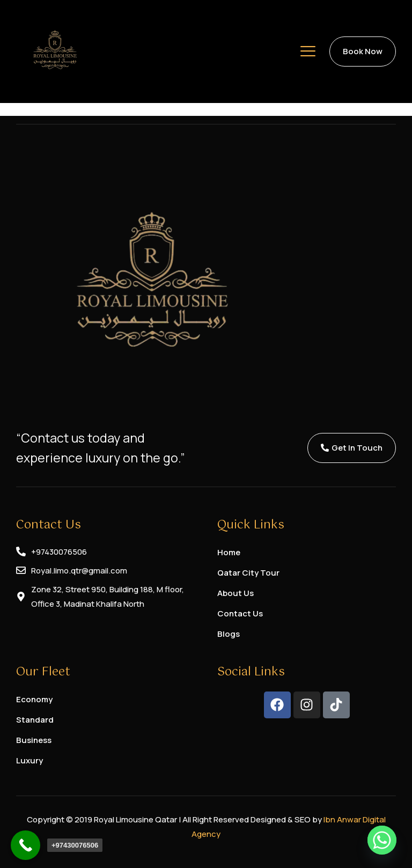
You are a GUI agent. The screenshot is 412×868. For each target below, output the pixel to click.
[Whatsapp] (382, 840)
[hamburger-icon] (308, 53)
